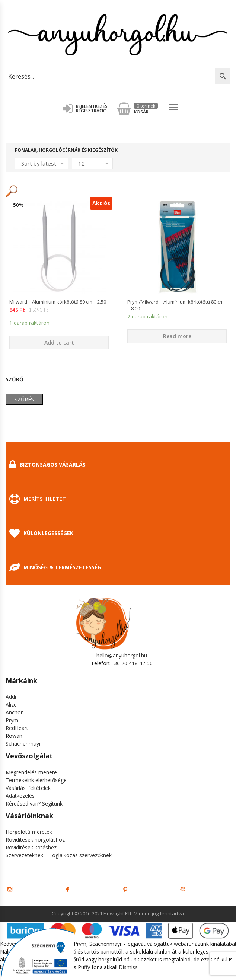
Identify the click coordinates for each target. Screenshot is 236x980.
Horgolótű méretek (29, 832)
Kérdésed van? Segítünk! (35, 803)
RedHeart (17, 728)
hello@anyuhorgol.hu (122, 655)
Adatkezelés (20, 796)
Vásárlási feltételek (28, 788)
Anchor (14, 712)
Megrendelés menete (31, 772)
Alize (11, 704)
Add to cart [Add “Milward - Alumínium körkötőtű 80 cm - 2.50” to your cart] (59, 342)
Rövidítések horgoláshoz (35, 840)
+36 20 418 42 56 (132, 663)
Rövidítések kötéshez (31, 847)
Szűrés (24, 399)
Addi (11, 697)
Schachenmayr (23, 744)
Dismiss (128, 967)
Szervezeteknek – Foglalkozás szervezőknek (59, 855)
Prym (12, 720)
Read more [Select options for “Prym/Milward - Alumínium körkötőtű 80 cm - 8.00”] (177, 336)
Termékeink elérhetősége (36, 780)
